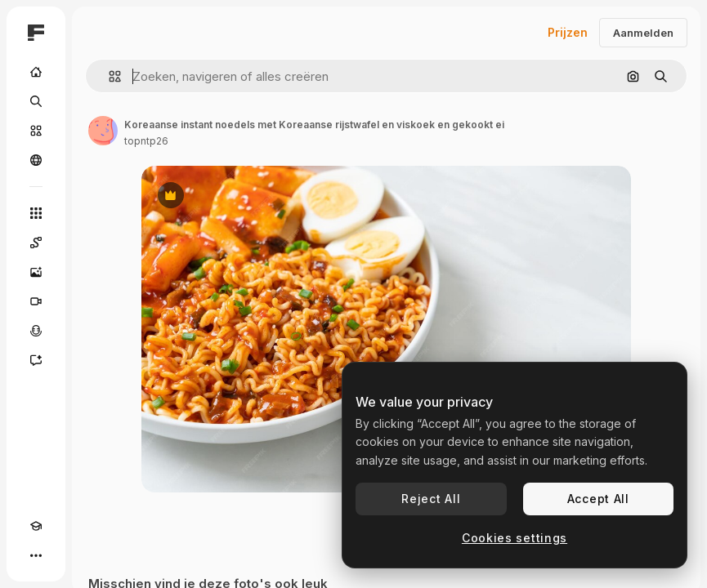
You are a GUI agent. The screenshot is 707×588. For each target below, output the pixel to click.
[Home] (36, 72)
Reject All (431, 499)
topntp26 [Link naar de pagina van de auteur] (146, 141)
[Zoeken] (36, 101)
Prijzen (568, 32)
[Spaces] (36, 243)
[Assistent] (36, 360)
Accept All (598, 499)
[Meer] (36, 555)
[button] (108, 76)
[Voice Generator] (36, 331)
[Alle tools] (36, 213)
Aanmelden (643, 33)
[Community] (36, 160)
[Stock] (36, 131)
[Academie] (36, 526)
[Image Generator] (36, 272)
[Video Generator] (36, 301)
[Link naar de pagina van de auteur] (103, 131)
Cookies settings (515, 538)
